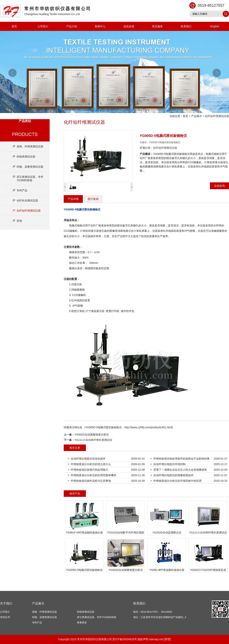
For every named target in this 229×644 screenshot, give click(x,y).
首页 (14, 26)
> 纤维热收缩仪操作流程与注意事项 (89, 481)
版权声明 (143, 639)
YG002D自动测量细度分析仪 (92, 435)
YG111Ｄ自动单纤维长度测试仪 (93, 440)
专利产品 (22, 190)
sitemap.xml (156, 639)
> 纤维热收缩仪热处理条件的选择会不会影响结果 (180, 459)
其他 (19, 221)
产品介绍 (72, 26)
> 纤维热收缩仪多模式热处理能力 (88, 470)
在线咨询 (219, 186)
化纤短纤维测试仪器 (217, 116)
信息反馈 (129, 26)
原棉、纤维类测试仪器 (30, 146)
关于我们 (6, 603)
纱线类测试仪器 (26, 157)
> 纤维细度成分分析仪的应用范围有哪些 (92, 475)
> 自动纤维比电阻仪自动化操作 (87, 459)
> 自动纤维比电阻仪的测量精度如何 (172, 475)
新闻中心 (100, 26)
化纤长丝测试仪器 (27, 200)
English (215, 26)
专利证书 (5, 617)
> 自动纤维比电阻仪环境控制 (168, 464)
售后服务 (157, 26)
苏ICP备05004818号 (125, 639)
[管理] (167, 639)
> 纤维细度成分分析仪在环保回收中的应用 (176, 481)
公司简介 (43, 26)
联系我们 (186, 26)
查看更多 (82, 623)
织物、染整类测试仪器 (30, 167)
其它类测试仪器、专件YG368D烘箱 (30, 179)
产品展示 (197, 116)
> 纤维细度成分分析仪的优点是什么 (89, 464)
